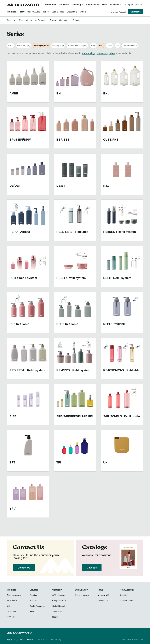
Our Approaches (82, 595)
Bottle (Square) (41, 46)
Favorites (124, 595)
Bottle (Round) (23, 46)
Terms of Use (43, 640)
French (30, 640)
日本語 (10, 640)
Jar (117, 46)
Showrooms (51, 5)
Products (11, 12)
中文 (16, 640)
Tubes (46, 12)
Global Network (59, 606)
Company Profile (59, 601)
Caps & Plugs (58, 12)
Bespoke (33, 601)
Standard (34, 595)
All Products (41, 20)
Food (11, 46)
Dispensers (72, 12)
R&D (32, 611)
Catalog (76, 20)
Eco (101, 46)
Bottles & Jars (34, 12)
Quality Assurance (37, 606)
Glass (110, 46)
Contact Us (136, 12)
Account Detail (126, 601)
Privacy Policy (56, 640)
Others (83, 12)
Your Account (120, 12)
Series (53, 20)
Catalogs (92, 568)
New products (25, 20)
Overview (11, 20)
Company (57, 590)
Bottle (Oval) (58, 46)
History (55, 617)
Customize (64, 20)
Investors (115, 5)
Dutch (23, 640)
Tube (93, 46)
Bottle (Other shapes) (77, 46)
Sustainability (92, 5)
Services (34, 590)
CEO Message (59, 595)
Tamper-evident (130, 46)
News (105, 5)
